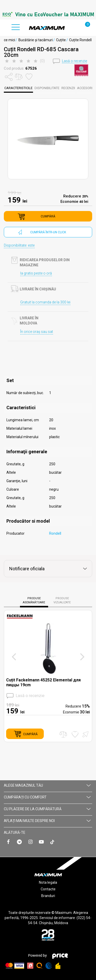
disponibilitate (47, 88)
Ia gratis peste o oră (36, 273)
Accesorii (85, 88)
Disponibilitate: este (19, 245)
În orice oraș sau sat (37, 332)
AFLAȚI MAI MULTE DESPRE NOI (47, 821)
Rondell (55, 533)
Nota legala (48, 882)
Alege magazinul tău (47, 785)
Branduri (48, 896)
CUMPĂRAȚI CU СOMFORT (47, 797)
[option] (48, 14)
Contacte (48, 889)
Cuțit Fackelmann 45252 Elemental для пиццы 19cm (43, 682)
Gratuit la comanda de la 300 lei (45, 302)
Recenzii (68, 88)
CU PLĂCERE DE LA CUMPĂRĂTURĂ (47, 809)
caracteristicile (18, 88)
